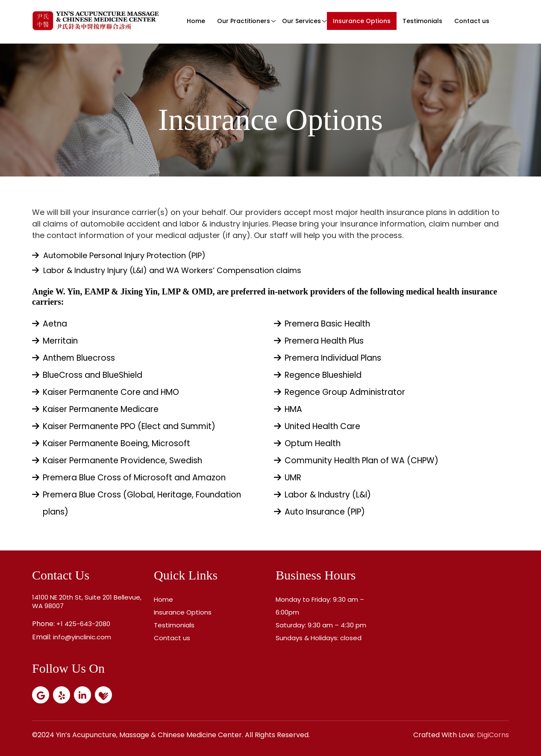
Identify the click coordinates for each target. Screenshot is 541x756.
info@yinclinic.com (82, 637)
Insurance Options (362, 21)
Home (196, 21)
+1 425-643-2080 (83, 624)
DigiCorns (493, 735)
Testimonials (422, 21)
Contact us (472, 21)
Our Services (301, 21)
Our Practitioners (244, 21)
